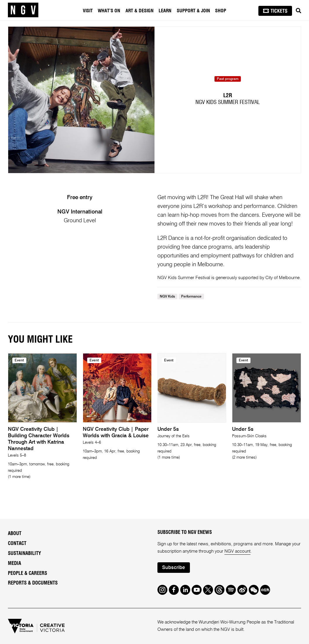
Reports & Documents (33, 583)
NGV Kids (167, 297)
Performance (191, 297)
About (15, 534)
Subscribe (174, 568)
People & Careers (28, 573)
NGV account (237, 551)
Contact (17, 544)
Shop (221, 11)
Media (14, 563)
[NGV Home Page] (23, 10)
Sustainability (24, 554)
